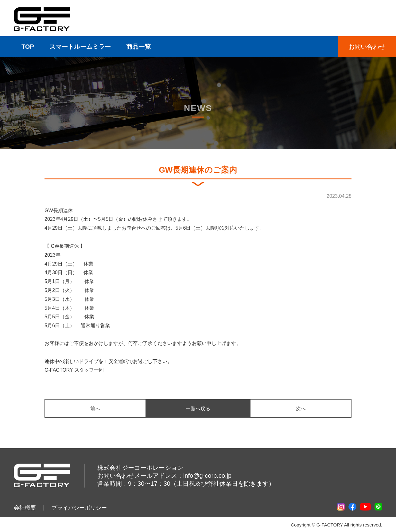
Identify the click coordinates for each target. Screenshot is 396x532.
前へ (95, 408)
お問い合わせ (367, 47)
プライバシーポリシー (79, 508)
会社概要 (25, 508)
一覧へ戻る (198, 408)
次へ (301, 408)
